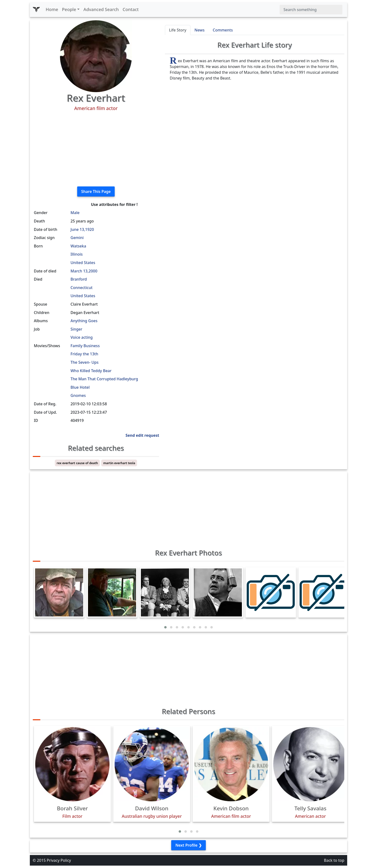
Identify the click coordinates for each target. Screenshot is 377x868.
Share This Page (96, 191)
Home (52, 9)
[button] (165, 627)
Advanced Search (101, 9)
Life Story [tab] (178, 30)
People (69, 9)
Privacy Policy (59, 860)
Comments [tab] (223, 30)
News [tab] (200, 30)
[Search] (311, 10)
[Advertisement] (96, 149)
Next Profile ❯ (188, 845)
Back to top (334, 860)
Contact (131, 9)
